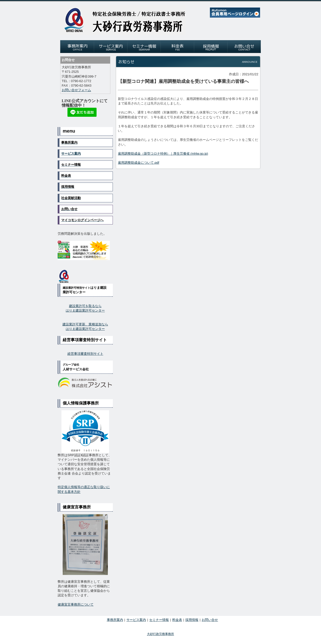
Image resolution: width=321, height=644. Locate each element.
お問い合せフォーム (76, 90)
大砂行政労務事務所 (160, 634)
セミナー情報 (159, 620)
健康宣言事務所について (76, 604)
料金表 (177, 620)
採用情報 (192, 620)
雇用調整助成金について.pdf (139, 163)
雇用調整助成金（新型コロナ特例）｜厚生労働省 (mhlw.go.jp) (163, 154)
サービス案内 (71, 154)
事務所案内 (115, 620)
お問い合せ (210, 620)
